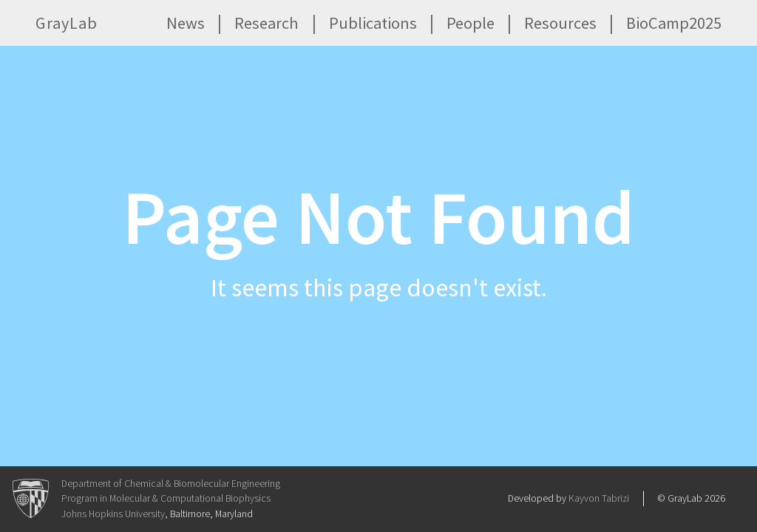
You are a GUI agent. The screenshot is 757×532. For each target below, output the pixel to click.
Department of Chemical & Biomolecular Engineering (171, 484)
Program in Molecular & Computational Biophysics (166, 498)
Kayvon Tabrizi (599, 498)
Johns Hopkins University (113, 514)
